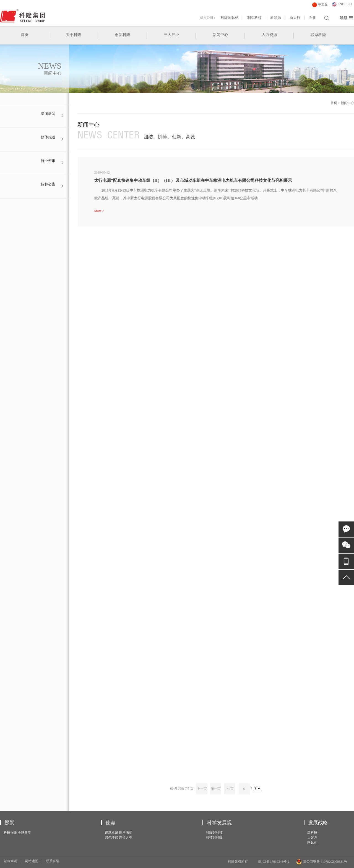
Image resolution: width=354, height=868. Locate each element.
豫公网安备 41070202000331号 (322, 862)
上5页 (230, 789)
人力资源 (269, 35)
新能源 (276, 18)
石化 (313, 18)
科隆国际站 (230, 18)
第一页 (216, 789)
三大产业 (171, 35)
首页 (25, 35)
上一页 (202, 789)
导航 (346, 18)
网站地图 (32, 861)
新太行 (295, 18)
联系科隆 (318, 35)
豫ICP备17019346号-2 (274, 862)
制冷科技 (254, 18)
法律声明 (11, 861)
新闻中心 (220, 35)
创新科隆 (123, 35)
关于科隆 (74, 35)
